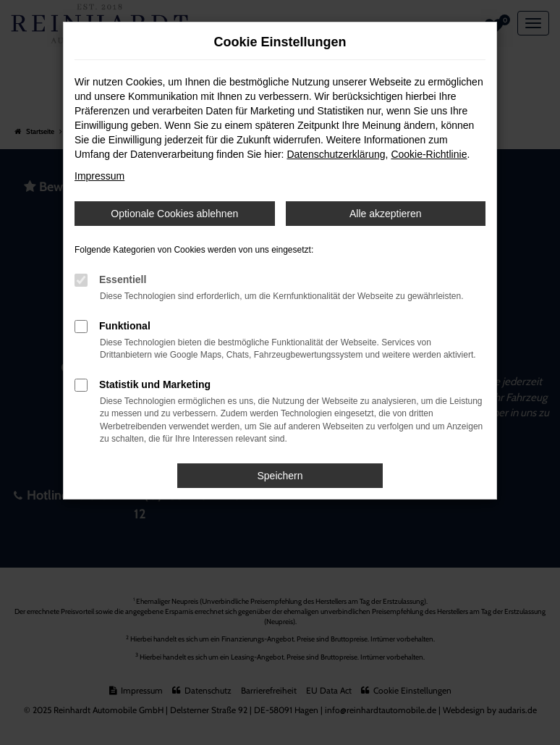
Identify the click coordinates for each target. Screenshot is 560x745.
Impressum (99, 176)
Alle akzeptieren (386, 214)
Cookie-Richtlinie (429, 154)
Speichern (280, 476)
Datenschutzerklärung (336, 154)
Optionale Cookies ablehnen (174, 214)
